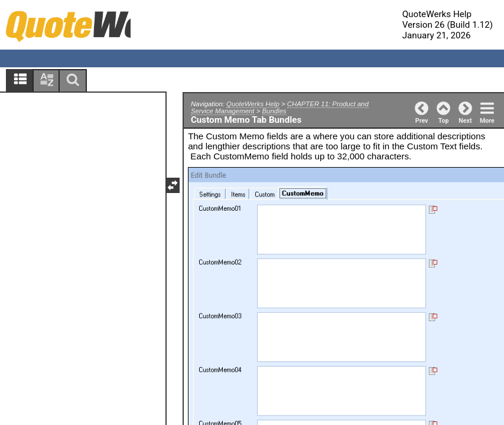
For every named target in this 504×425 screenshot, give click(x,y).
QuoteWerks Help (253, 104)
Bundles (274, 111)
